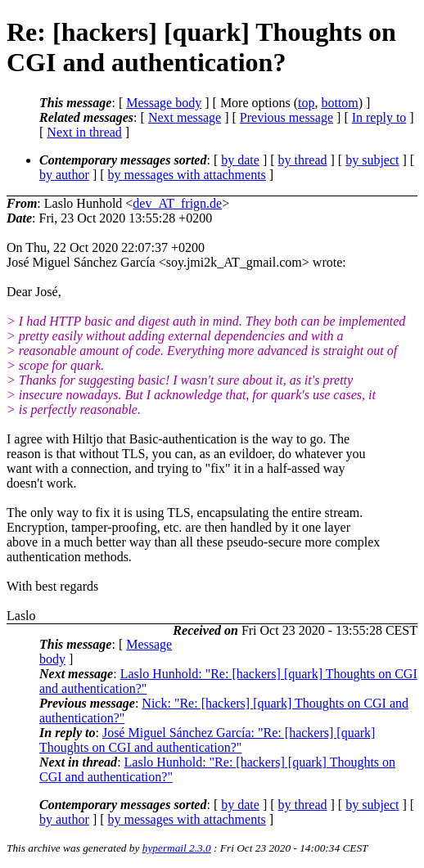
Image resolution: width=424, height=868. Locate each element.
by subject (372, 160)
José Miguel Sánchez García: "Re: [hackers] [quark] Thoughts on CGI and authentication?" (207, 740)
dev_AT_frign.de (177, 203)
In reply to (379, 117)
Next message (185, 117)
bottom (339, 103)
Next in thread (84, 132)
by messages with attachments (187, 175)
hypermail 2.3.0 (177, 848)
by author (64, 175)
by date (240, 160)
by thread (303, 160)
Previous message (286, 117)
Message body (164, 103)
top (306, 103)
